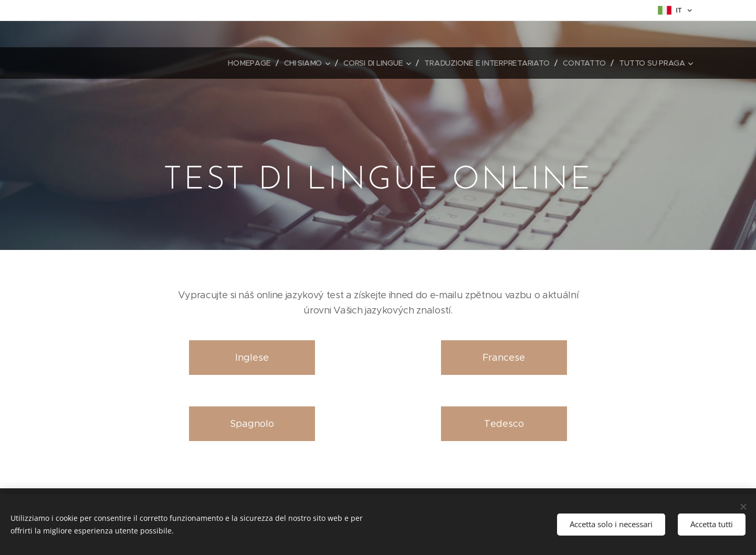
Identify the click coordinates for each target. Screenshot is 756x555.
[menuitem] (250, 63)
